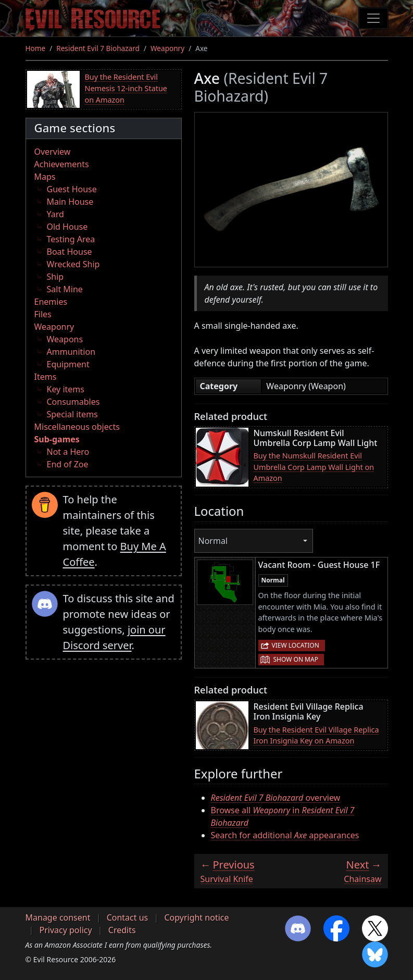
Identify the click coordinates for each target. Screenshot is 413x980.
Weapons (65, 339)
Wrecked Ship (73, 264)
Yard (55, 214)
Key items (66, 389)
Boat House (70, 252)
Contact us (128, 917)
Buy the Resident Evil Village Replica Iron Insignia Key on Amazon (316, 735)
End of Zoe (68, 464)
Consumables (73, 402)
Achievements (62, 164)
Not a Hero (68, 452)
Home (36, 48)
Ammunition (71, 352)
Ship (55, 277)
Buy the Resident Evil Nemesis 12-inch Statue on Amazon (126, 88)
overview (276, 798)
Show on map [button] (296, 659)
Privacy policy (66, 930)
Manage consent (58, 917)
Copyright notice (196, 917)
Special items (72, 414)
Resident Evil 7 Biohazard (98, 48)
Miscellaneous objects (77, 427)
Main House (70, 202)
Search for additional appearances (285, 835)
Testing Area (71, 239)
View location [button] (296, 645)
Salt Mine (65, 289)
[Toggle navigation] (373, 18)
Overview (53, 152)
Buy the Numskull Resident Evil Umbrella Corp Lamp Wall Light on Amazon (314, 467)
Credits (122, 930)
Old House (67, 227)
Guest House (72, 189)
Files (43, 314)
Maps (45, 177)
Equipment (68, 364)
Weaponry (167, 48)
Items (46, 377)
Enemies (51, 302)
